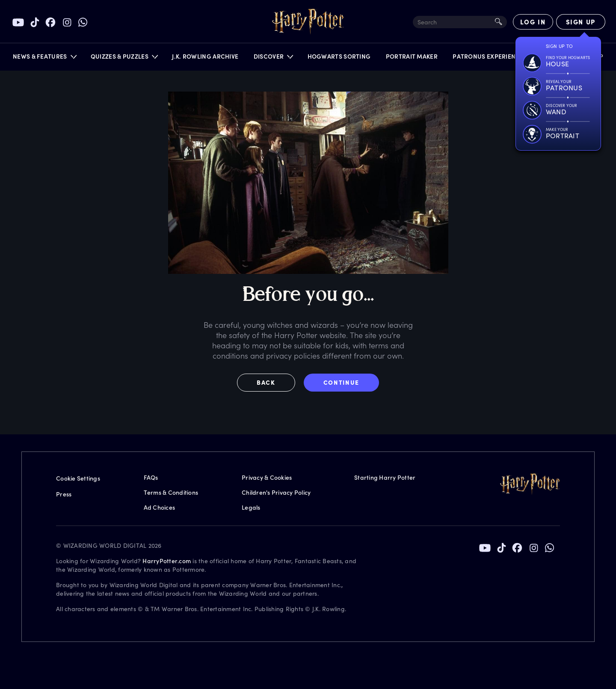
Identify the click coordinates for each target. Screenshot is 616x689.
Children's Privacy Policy (276, 492)
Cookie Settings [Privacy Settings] (78, 478)
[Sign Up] (581, 22)
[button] (44, 58)
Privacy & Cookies (267, 477)
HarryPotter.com (167, 561)
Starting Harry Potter (385, 477)
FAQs (151, 477)
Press (64, 494)
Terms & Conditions (171, 492)
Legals (251, 507)
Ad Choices (160, 507)
